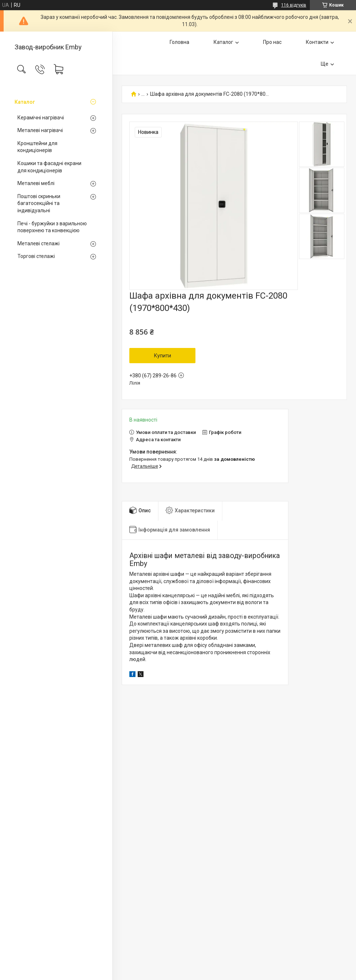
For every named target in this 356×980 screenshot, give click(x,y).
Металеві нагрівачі (40, 130)
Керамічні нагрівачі (41, 118)
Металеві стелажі (39, 243)
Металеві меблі (36, 183)
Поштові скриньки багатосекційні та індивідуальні (39, 203)
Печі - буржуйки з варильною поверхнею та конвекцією (52, 227)
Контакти (317, 42)
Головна (179, 42)
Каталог (25, 102)
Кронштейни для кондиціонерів (37, 147)
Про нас (272, 42)
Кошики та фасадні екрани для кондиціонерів (49, 167)
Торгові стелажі (36, 256)
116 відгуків (294, 5)
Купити (163, 356)
